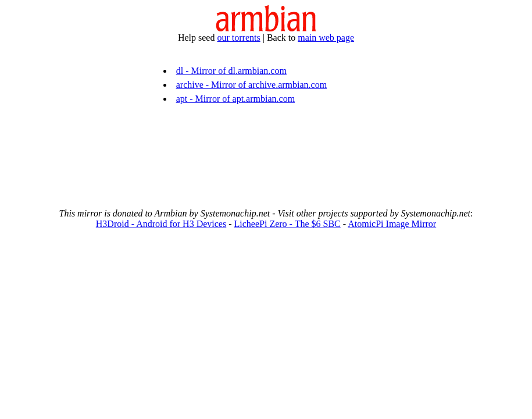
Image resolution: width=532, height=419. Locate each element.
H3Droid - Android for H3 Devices (161, 224)
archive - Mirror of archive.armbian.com (251, 85)
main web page (326, 38)
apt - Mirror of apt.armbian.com (235, 99)
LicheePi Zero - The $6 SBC (288, 224)
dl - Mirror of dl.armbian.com (231, 71)
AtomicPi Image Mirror (392, 224)
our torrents (238, 38)
